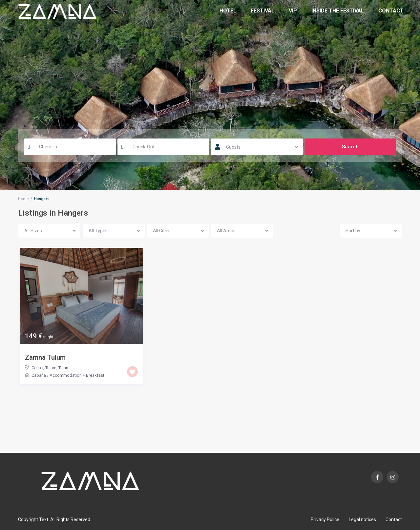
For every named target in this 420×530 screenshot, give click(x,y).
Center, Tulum (44, 368)
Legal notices (362, 519)
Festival (262, 11)
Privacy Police (325, 519)
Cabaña (39, 375)
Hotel (228, 11)
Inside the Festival (338, 11)
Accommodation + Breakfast (77, 375)
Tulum (64, 368)
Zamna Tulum (45, 357)
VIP (293, 11)
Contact (391, 11)
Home (23, 199)
